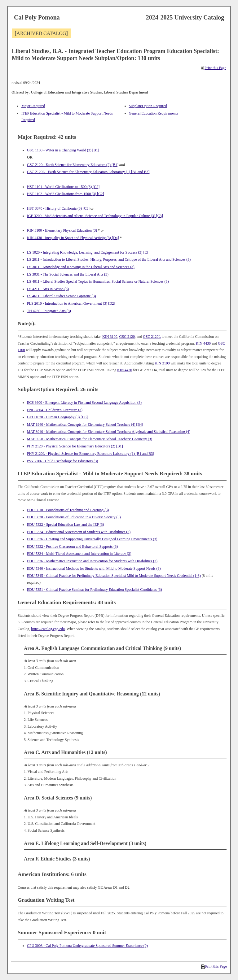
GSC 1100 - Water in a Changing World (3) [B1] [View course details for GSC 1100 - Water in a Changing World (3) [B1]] (63, 150)
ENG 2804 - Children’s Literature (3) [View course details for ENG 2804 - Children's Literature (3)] (55, 410)
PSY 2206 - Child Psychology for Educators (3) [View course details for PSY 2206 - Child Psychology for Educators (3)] (62, 461)
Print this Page (214, 68)
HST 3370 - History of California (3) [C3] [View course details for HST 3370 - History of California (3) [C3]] (58, 208)
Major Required (33, 106)
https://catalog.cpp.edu (48, 629)
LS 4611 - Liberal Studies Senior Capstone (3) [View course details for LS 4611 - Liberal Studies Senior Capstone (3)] (62, 296)
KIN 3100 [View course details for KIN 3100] (110, 337)
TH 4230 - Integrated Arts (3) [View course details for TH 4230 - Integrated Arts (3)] (49, 311)
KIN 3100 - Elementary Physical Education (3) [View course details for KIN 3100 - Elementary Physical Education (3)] (62, 230)
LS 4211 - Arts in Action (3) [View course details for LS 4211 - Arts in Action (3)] (48, 289)
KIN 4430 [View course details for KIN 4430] (203, 343)
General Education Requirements (154, 113)
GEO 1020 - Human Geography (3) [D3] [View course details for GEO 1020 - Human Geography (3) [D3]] (57, 417)
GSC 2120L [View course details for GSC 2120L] (152, 337)
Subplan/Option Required (148, 106)
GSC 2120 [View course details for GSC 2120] (127, 337)
